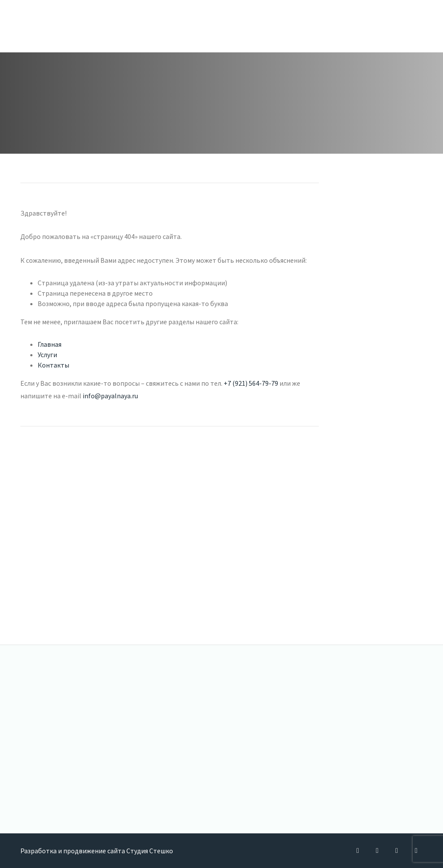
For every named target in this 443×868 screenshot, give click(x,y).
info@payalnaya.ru (110, 396)
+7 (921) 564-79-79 (251, 383)
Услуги (47, 355)
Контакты (53, 365)
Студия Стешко (150, 851)
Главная (50, 344)
